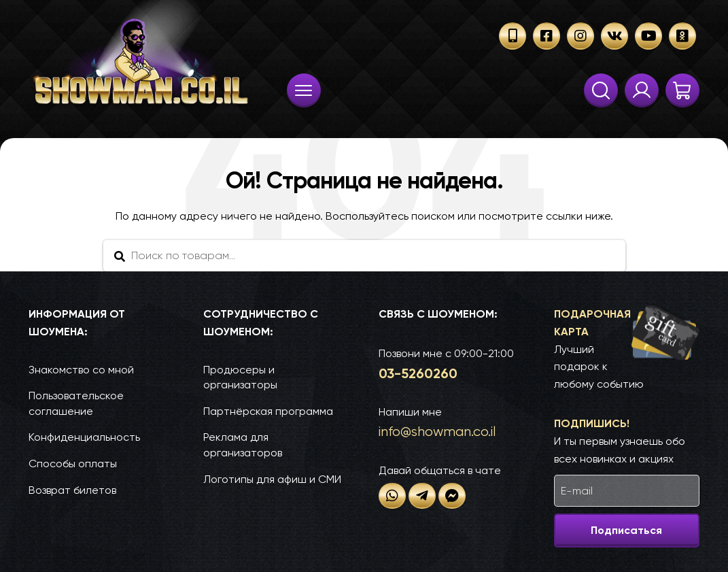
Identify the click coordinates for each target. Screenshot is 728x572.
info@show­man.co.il (437, 432)
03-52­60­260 (418, 373)
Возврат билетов (72, 490)
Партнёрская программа (268, 411)
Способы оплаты (73, 464)
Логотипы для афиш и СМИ (272, 479)
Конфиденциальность (84, 437)
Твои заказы (642, 90)
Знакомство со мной (81, 370)
